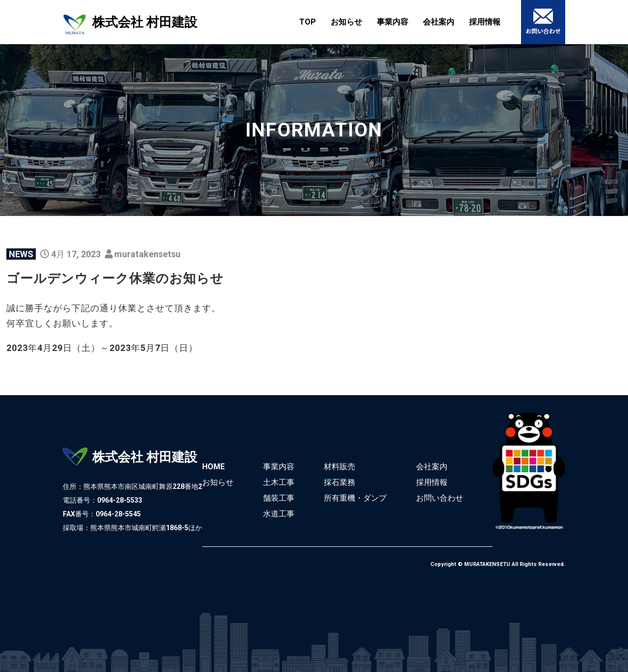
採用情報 (485, 22)
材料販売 (340, 467)
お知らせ (346, 22)
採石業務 (340, 482)
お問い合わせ (440, 498)
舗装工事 (279, 498)
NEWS (21, 254)
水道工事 (279, 514)
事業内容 (392, 22)
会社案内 (439, 22)
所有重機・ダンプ (355, 498)
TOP (308, 22)
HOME (213, 467)
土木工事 (279, 482)
